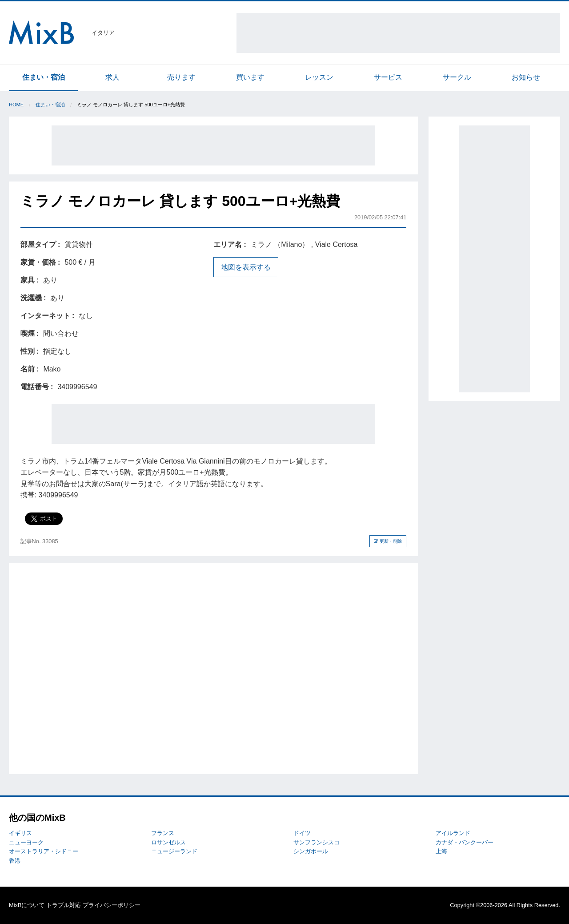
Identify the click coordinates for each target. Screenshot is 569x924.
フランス (163, 833)
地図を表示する (246, 267)
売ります (181, 77)
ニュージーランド (174, 851)
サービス (388, 77)
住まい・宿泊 (44, 77)
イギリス (20, 833)
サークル (457, 77)
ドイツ (302, 833)
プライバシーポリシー (112, 905)
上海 (441, 851)
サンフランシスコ (317, 842)
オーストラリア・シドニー (44, 851)
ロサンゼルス (168, 842)
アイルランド (453, 833)
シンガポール (311, 851)
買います (250, 77)
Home (16, 105)
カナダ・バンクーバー (465, 842)
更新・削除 (388, 541)
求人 (112, 77)
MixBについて (27, 905)
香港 (15, 861)
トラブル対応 (64, 905)
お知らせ (526, 77)
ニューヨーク (26, 842)
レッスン (319, 77)
